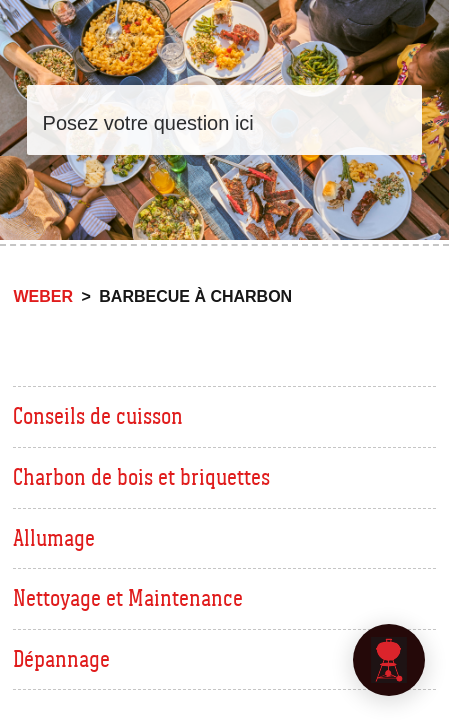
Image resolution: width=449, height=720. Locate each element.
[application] (389, 660)
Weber (43, 296)
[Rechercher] (225, 120)
